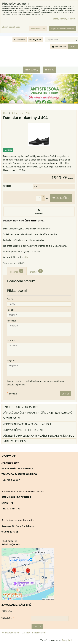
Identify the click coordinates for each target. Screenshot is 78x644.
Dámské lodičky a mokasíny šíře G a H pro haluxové (38, 413)
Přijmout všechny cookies (62, 29)
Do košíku (61, 198)
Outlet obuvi (12, 418)
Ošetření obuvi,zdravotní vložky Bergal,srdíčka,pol (38, 436)
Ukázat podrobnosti (11, 27)
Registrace (35, 39)
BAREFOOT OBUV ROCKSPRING (21, 407)
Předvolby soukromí (11, 633)
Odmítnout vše (38, 29)
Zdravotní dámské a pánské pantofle (28, 424)
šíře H (28, 257)
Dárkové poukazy (15, 441)
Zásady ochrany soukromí (34, 633)
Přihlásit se (20, 39)
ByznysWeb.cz (68, 640)
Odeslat (65, 394)
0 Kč (73, 46)
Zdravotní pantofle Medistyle (23, 430)
